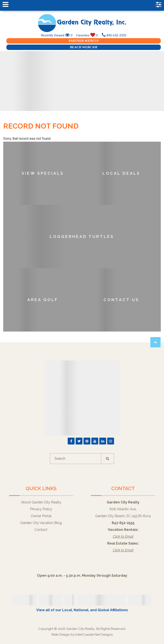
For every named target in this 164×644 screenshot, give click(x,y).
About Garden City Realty (41, 502)
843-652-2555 (114, 35)
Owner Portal (41, 516)
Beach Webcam (84, 47)
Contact (41, 530)
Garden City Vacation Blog (41, 523)
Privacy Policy (41, 509)
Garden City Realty (82, 23)
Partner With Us (84, 41)
